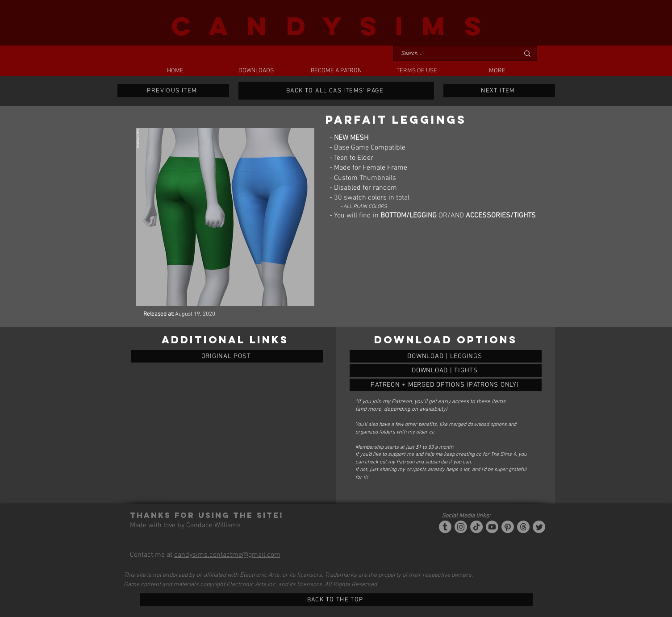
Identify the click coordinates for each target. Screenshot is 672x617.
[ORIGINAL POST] (227, 356)
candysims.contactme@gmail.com (227, 555)
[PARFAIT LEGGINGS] (446, 356)
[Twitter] (539, 527)
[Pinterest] (508, 527)
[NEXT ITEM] (499, 91)
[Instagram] (461, 527)
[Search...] (453, 54)
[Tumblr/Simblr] (445, 527)
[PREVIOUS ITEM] (173, 91)
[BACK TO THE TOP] (336, 600)
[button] (256, 71)
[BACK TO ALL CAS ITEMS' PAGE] (336, 91)
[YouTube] (492, 527)
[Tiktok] (476, 527)
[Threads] (523, 527)
